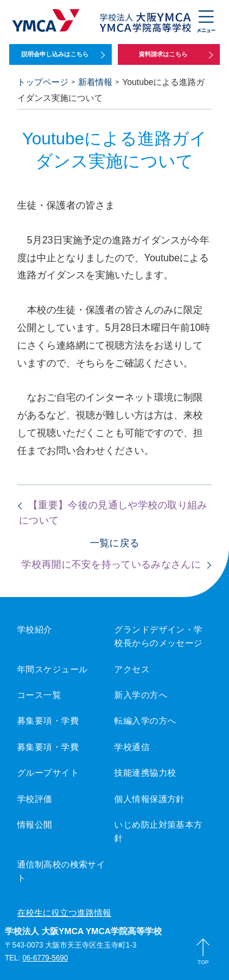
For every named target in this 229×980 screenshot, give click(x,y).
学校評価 (35, 799)
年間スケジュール (52, 669)
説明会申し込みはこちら (55, 54)
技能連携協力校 (145, 773)
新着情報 (95, 82)
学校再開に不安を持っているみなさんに (111, 564)
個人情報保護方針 (149, 799)
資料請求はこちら (163, 54)
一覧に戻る (115, 543)
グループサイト (48, 773)
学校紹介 (35, 629)
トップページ (43, 82)
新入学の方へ (141, 695)
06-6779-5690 (45, 958)
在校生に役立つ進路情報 (64, 913)
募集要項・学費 (48, 721)
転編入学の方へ (145, 721)
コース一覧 (39, 695)
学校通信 (132, 747)
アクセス (132, 669)
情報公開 (35, 825)
